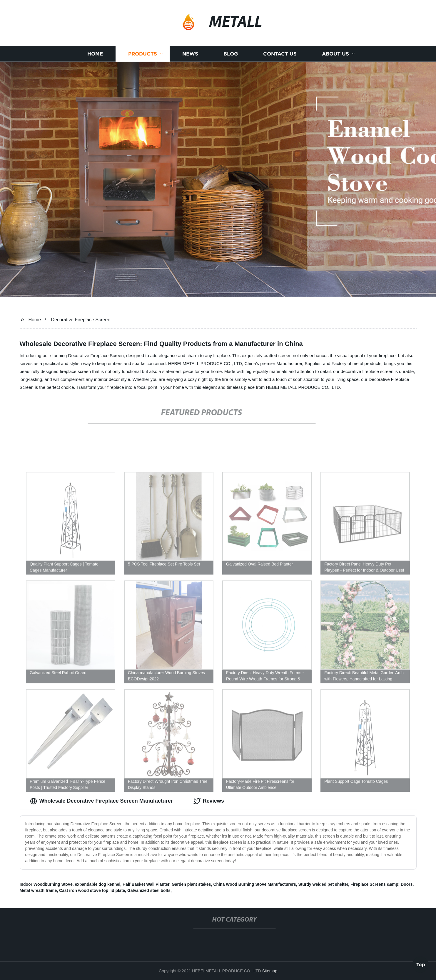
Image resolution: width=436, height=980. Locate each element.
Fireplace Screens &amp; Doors (382, 884)
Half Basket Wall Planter (146, 884)
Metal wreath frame (38, 890)
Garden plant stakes (191, 884)
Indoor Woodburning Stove (46, 884)
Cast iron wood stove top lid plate (92, 890)
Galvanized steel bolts (149, 890)
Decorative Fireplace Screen (81, 320)
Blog (231, 54)
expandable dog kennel (97, 884)
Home (95, 54)
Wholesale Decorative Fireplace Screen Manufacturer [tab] (101, 801)
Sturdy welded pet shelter (323, 884)
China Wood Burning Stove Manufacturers (254, 884)
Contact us (280, 54)
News (190, 54)
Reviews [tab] (209, 801)
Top (421, 964)
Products (143, 54)
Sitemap (270, 971)
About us (335, 54)
